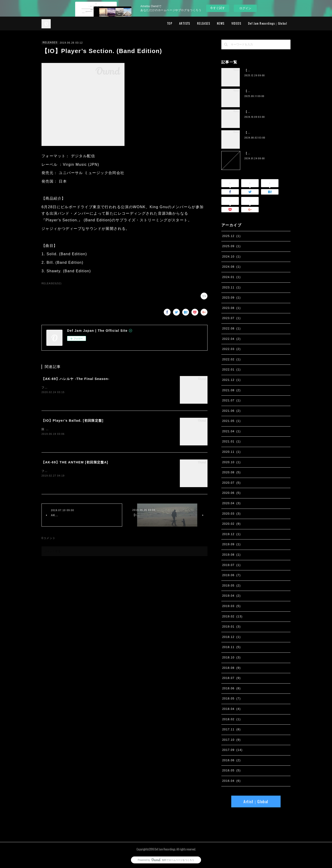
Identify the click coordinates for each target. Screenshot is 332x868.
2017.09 (232, 750)
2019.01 (231, 627)
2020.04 (231, 503)
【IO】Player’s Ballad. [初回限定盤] (73, 421)
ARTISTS (185, 23)
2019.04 (231, 596)
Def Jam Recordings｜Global (268, 23)
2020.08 (231, 472)
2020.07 (231, 483)
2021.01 (231, 441)
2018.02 (231, 719)
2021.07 (231, 400)
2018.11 (231, 647)
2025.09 (231, 246)
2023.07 (231, 318)
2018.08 (231, 668)
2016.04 (231, 781)
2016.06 (231, 760)
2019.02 (232, 616)
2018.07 (231, 678)
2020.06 (231, 493)
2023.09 (231, 298)
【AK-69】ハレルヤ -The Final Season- (76, 379)
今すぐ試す (218, 8)
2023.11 (231, 287)
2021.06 (231, 411)
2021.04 (231, 431)
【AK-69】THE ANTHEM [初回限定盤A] (75, 462)
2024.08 (231, 267)
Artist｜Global (256, 802)
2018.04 (231, 709)
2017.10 (231, 740)
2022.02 (231, 359)
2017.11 (231, 729)
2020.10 (231, 462)
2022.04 (231, 339)
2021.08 (231, 390)
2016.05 (231, 770)
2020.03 (231, 514)
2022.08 (231, 329)
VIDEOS (236, 23)
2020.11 (231, 452)
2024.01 (231, 277)
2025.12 (231, 236)
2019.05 (231, 586)
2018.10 (231, 658)
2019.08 (231, 555)
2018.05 (231, 699)
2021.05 (231, 421)
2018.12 (231, 637)
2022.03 (231, 349)
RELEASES (204, 23)
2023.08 (231, 308)
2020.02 (231, 524)
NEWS (221, 23)
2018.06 (231, 688)
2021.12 (231, 380)
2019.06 (231, 575)
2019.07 (231, 565)
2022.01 (231, 370)
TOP (170, 23)
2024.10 (231, 257)
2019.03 (231, 606)
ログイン (245, 8)
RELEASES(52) (52, 283)
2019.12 (231, 534)
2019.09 (231, 544)
